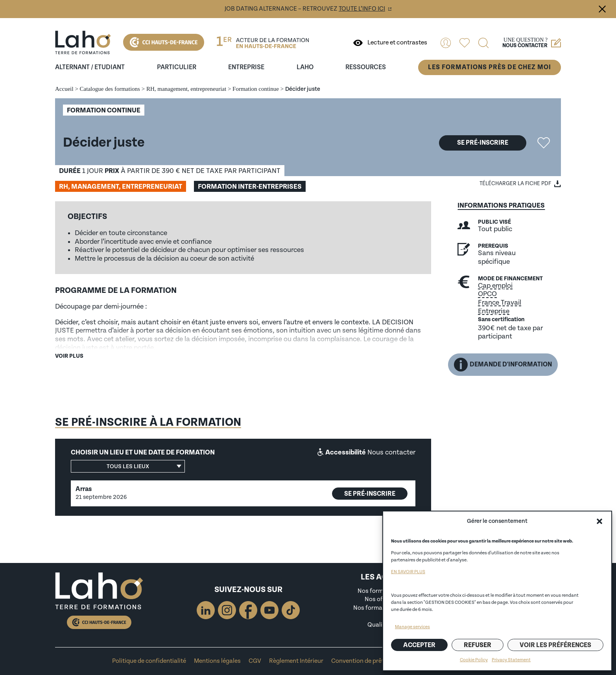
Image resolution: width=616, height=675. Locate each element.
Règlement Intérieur (296, 661)
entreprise (246, 67)
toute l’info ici (362, 9)
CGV (255, 661)
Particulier (177, 67)
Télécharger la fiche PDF (515, 184)
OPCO (487, 294)
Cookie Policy (474, 660)
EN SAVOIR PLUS (408, 572)
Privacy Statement (511, 660)
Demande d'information (503, 365)
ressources (366, 67)
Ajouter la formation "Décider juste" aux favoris (544, 143)
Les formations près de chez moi (490, 67)
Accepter (419, 645)
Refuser (478, 645)
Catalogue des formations (110, 89)
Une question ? (532, 43)
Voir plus (69, 356)
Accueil (64, 89)
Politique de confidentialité (149, 661)
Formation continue (256, 89)
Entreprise (494, 311)
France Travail (500, 303)
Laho (305, 67)
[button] (599, 521)
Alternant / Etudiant (90, 67)
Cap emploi (495, 286)
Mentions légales (217, 661)
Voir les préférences (555, 645)
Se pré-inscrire (483, 143)
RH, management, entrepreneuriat (186, 89)
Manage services (412, 627)
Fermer (602, 9)
